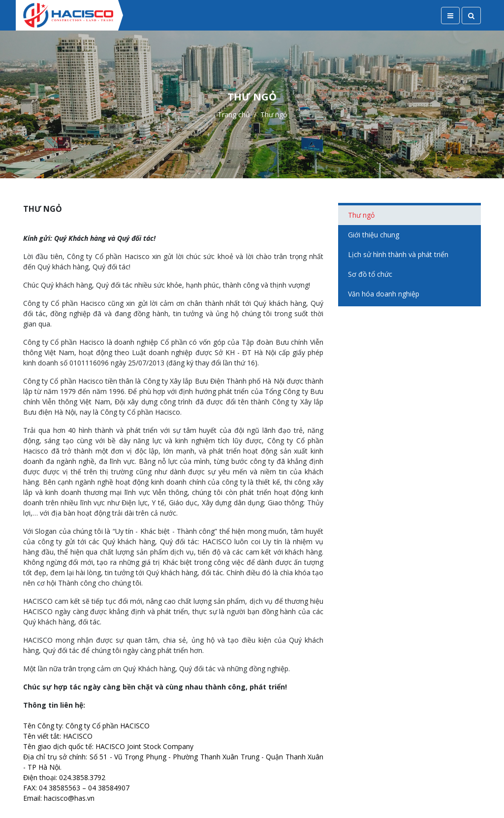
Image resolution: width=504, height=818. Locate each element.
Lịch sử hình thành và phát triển (398, 254)
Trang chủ (234, 115)
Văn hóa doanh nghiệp (384, 294)
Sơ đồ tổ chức (370, 274)
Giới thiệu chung (374, 235)
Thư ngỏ (361, 215)
